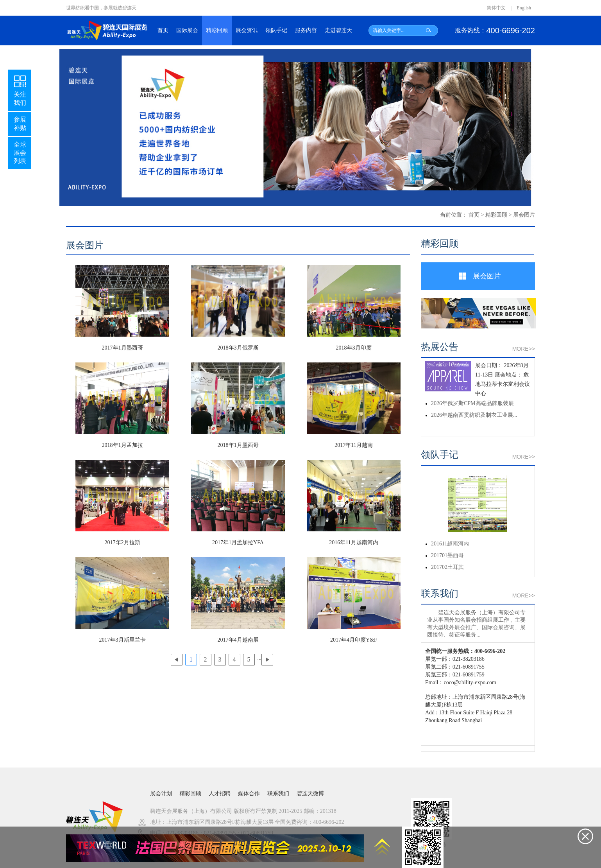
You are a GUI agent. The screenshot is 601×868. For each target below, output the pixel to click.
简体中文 (496, 8)
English (524, 8)
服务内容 (306, 30)
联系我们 (278, 794)
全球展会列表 (20, 153)
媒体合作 (249, 794)
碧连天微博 (310, 794)
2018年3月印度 (354, 348)
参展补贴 (20, 124)
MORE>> (524, 349)
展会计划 (161, 794)
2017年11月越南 (353, 445)
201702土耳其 (447, 567)
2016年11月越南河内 (353, 542)
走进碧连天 (338, 30)
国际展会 (187, 30)
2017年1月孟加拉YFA (238, 542)
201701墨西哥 (447, 555)
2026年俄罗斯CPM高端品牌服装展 (472, 403)
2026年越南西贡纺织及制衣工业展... (474, 415)
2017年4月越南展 (238, 640)
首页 (163, 30)
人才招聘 (220, 794)
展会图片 (524, 215)
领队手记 (276, 30)
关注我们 (20, 90)
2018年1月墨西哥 (238, 445)
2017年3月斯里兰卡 (123, 640)
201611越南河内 (450, 544)
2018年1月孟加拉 (123, 445)
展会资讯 (247, 30)
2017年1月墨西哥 (123, 348)
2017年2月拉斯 (123, 542)
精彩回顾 (217, 30)
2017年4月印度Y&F (354, 640)
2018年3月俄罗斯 (238, 348)
